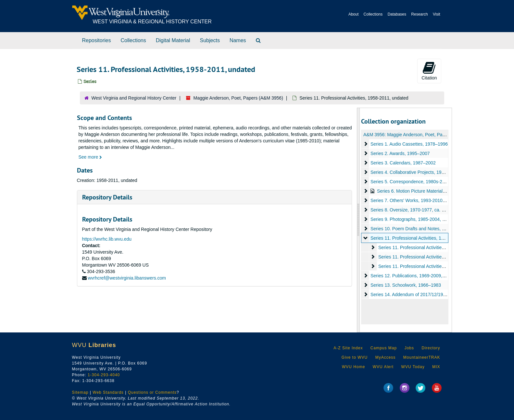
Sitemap (80, 392)
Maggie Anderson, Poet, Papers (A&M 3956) (238, 98)
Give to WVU (355, 357)
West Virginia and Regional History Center (134, 98)
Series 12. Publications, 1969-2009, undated (415, 276)
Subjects (210, 40)
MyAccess (386, 357)
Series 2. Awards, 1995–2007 (400, 153)
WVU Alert (383, 367)
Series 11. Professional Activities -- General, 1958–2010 (435, 247)
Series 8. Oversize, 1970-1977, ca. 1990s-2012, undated (428, 210)
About (353, 14)
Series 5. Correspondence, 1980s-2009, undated (420, 182)
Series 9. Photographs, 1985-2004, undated (415, 219)
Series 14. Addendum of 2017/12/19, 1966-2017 (419, 294)
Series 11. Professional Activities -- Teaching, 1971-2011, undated (445, 266)
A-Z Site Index (348, 348)
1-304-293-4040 (104, 375)
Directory (431, 348)
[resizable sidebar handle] (358, 220)
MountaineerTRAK (422, 357)
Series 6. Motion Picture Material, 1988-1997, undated (431, 191)
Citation (429, 71)
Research (419, 14)
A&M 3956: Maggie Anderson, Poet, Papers (407, 135)
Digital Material (173, 40)
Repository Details (107, 197)
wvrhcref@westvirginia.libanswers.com (127, 278)
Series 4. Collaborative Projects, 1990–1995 (415, 172)
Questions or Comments (152, 392)
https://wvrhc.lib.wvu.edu (107, 239)
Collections (373, 14)
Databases (397, 14)
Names (238, 40)
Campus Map (384, 348)
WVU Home (353, 367)
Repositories (97, 40)
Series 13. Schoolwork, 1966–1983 (406, 285)
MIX (436, 367)
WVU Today (413, 367)
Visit (436, 14)
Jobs (409, 348)
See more (90, 157)
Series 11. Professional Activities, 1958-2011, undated (425, 238)
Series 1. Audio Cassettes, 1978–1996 (409, 144)
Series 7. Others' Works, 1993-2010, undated (416, 200)
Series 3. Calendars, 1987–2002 (403, 163)
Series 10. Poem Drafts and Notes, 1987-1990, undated (427, 229)
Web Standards (108, 392)
